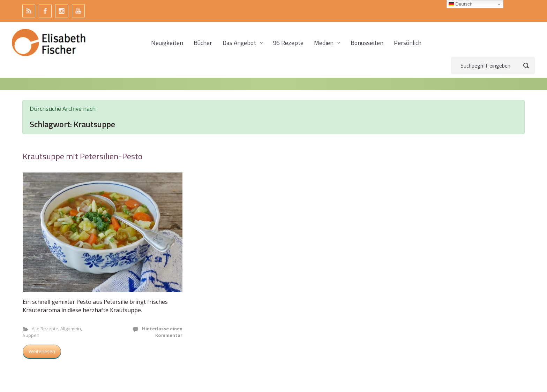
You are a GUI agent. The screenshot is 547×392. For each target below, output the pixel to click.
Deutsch (461, 4)
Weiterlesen (42, 351)
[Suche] (493, 66)
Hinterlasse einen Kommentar (162, 332)
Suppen (31, 335)
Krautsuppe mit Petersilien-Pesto (83, 156)
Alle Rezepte (45, 329)
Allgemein (71, 329)
